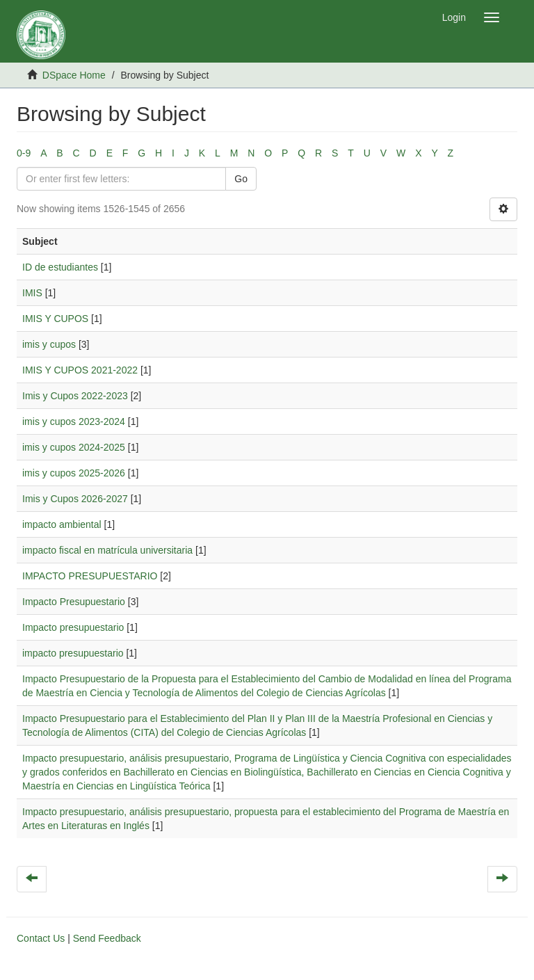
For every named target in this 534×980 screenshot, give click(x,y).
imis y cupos (49, 344)
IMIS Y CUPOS (55, 319)
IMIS (32, 293)
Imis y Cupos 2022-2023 (75, 396)
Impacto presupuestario (73, 627)
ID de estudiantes (60, 267)
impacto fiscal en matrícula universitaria (107, 550)
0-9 (24, 153)
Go (241, 179)
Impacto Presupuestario (74, 602)
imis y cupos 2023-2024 (74, 421)
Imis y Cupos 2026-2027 (75, 499)
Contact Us (41, 938)
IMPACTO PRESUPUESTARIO (90, 576)
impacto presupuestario (73, 653)
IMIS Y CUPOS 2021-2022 (80, 370)
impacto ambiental (62, 524)
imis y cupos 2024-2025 (74, 447)
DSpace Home (74, 75)
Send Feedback (107, 938)
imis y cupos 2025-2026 (74, 473)
